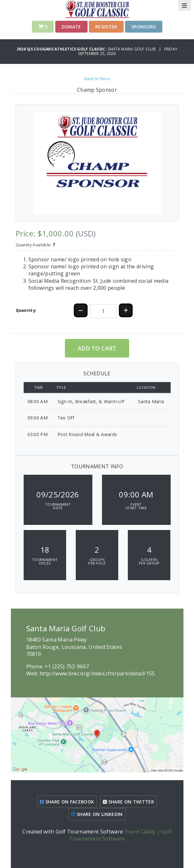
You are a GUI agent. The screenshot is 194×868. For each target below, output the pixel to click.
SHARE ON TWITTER (128, 802)
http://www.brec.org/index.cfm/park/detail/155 (97, 673)
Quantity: (26, 310)
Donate (71, 27)
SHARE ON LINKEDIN (97, 814)
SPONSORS (144, 27)
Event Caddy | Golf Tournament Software (120, 835)
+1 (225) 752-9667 (67, 666)
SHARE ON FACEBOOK (67, 802)
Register (106, 27)
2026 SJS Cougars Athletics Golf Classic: (62, 49)
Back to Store (97, 79)
